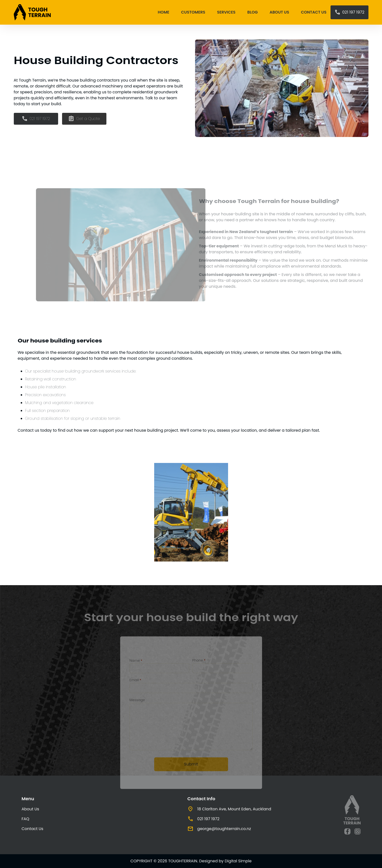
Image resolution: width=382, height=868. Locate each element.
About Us (279, 12)
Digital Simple (238, 861)
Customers (193, 12)
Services (226, 12)
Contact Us (314, 12)
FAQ (25, 819)
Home (163, 12)
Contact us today (35, 430)
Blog (252, 12)
